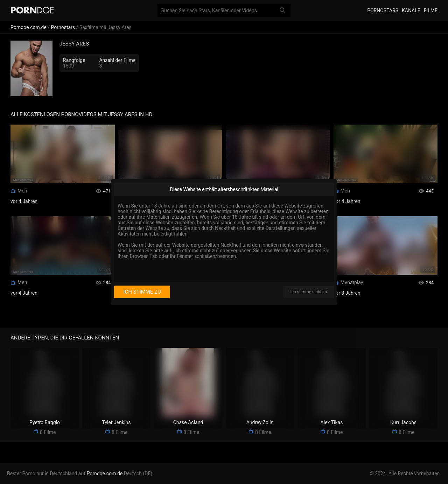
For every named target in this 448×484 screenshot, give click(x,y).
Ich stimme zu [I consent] (142, 292)
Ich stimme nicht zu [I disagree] (309, 292)
